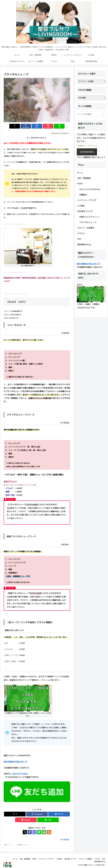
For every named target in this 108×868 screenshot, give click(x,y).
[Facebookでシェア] (26, 126)
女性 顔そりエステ (85, 211)
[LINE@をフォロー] (39, 832)
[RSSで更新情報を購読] (49, 832)
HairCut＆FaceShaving (90, 189)
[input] (91, 114)
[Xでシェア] (15, 126)
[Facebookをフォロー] (30, 832)
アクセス (81, 233)
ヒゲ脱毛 (81, 206)
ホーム (80, 173)
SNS (79, 239)
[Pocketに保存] (48, 126)
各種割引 (83, 195)
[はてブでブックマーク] (37, 126)
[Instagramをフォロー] (34, 832)
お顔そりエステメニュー (90, 217)
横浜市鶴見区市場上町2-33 (16, 761)
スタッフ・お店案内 (86, 228)
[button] (103, 114)
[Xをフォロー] (25, 832)
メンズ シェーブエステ (87, 200)
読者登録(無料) (87, 152)
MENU (80, 183)
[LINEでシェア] (59, 126)
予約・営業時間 (84, 178)
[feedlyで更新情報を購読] (44, 832)
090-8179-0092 (20, 774)
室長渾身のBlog (84, 244)
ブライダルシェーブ (88, 222)
